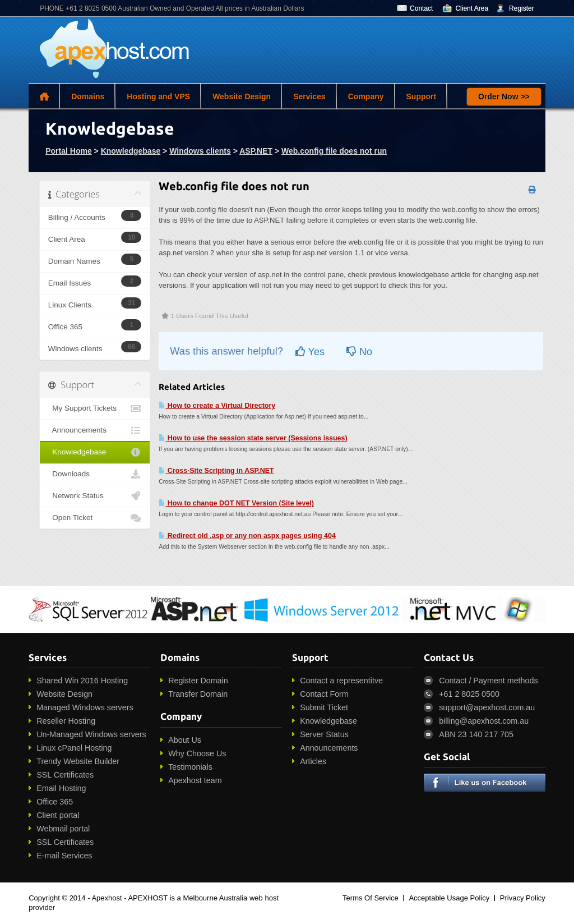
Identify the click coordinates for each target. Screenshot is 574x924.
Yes (310, 352)
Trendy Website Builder (78, 761)
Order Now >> (504, 96)
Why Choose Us (197, 753)
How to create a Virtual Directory (217, 406)
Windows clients (200, 151)
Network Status (95, 496)
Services (309, 96)
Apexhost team (195, 780)
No (359, 352)
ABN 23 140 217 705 (476, 734)
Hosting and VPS (158, 96)
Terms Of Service (371, 898)
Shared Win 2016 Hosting (82, 681)
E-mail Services (64, 856)
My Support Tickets (95, 408)
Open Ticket (95, 518)
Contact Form (324, 694)
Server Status (324, 734)
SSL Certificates (65, 775)
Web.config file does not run (334, 151)
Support (422, 96)
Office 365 (55, 802)
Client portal (58, 815)
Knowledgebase (131, 151)
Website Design (242, 96)
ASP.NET (256, 151)
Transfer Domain (198, 694)
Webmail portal (63, 829)
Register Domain (198, 681)
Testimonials (190, 767)
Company (366, 96)
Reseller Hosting (66, 721)
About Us (185, 740)
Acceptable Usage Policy (449, 898)
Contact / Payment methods (488, 681)
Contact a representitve (341, 681)
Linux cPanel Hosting (74, 748)
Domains (88, 96)
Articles (313, 761)
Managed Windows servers (85, 707)
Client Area (472, 8)
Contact (421, 8)
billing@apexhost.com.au (484, 721)
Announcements (95, 430)
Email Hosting (61, 788)
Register (522, 8)
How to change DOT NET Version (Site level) (236, 503)
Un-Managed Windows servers (91, 734)
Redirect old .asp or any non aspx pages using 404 (247, 536)
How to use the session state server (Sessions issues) (253, 438)
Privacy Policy (523, 898)
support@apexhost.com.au (487, 707)
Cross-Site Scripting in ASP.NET (216, 471)
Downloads (95, 474)
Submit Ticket (324, 707)
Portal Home (68, 151)
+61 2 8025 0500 (469, 694)
